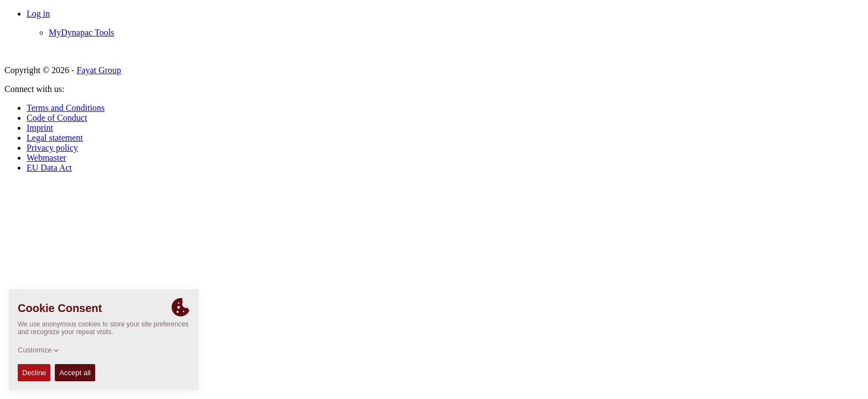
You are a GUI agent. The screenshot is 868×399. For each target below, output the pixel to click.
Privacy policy (52, 148)
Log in (38, 14)
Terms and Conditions (66, 108)
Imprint (40, 128)
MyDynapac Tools (81, 32)
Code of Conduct (57, 118)
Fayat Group (99, 70)
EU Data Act (49, 168)
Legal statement (55, 138)
